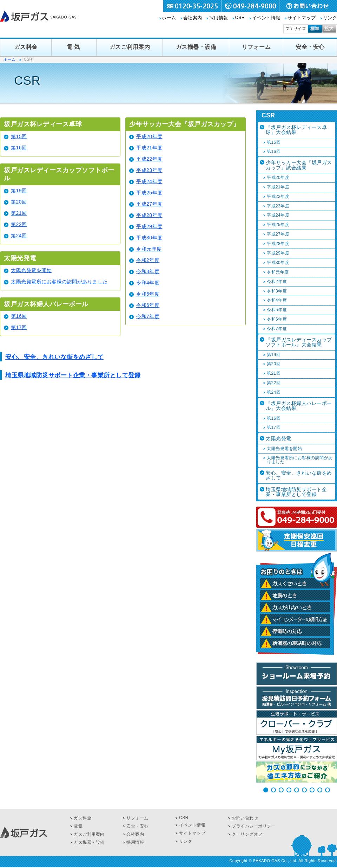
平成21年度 (149, 148)
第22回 (19, 224)
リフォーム (256, 47)
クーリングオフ (247, 834)
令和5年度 (148, 294)
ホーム (169, 18)
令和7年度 (148, 316)
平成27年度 (149, 204)
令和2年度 (148, 260)
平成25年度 (149, 193)
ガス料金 (26, 47)
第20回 (19, 202)
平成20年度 (149, 136)
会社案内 (193, 18)
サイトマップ (302, 18)
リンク (330, 18)
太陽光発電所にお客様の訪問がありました (59, 282)
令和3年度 (148, 271)
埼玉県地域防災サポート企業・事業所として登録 (73, 375)
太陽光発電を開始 (31, 270)
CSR (240, 18)
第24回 (19, 236)
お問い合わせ (245, 818)
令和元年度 (149, 249)
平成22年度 (149, 159)
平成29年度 (149, 226)
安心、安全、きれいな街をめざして (54, 357)
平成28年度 (149, 215)
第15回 (19, 136)
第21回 (19, 213)
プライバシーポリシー (254, 826)
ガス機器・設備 (196, 47)
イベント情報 (266, 18)
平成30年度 (149, 238)
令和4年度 (148, 283)
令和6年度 (148, 305)
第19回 (19, 191)
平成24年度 (149, 181)
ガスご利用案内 (130, 47)
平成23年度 (149, 170)
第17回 (19, 327)
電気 (74, 47)
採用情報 (219, 18)
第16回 (19, 148)
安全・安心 (310, 47)
